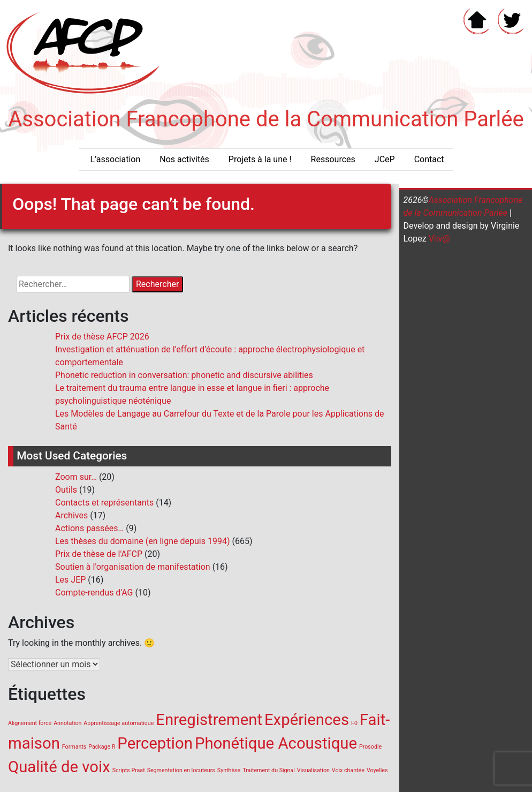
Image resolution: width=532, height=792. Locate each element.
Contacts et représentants (104, 503)
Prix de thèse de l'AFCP (99, 554)
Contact (429, 159)
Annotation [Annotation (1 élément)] (67, 723)
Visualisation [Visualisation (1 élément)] (313, 770)
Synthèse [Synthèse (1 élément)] (229, 770)
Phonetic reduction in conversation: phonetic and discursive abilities (184, 375)
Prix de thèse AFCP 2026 (102, 337)
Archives (71, 515)
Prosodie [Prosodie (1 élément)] (370, 747)
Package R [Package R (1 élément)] (102, 747)
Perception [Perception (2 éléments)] (155, 743)
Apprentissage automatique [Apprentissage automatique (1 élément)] (119, 723)
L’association (115, 159)
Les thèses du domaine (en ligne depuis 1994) (143, 541)
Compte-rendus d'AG (94, 593)
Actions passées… (89, 528)
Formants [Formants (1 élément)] (74, 747)
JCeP (385, 159)
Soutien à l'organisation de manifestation (133, 567)
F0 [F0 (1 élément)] (354, 723)
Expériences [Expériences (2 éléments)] (307, 720)
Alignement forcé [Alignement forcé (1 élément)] (30, 723)
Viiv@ (438, 239)
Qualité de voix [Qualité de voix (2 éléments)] (59, 767)
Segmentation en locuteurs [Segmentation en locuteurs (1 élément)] (181, 770)
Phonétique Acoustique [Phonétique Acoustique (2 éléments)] (276, 743)
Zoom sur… (76, 477)
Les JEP (70, 580)
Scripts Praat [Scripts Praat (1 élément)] (129, 770)
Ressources (333, 159)
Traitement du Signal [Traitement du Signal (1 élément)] (269, 770)
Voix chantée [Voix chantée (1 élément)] (348, 770)
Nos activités (184, 159)
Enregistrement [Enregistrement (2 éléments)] (209, 720)
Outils (66, 490)
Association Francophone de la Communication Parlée (266, 119)
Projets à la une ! (260, 159)
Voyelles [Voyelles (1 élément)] (377, 770)
